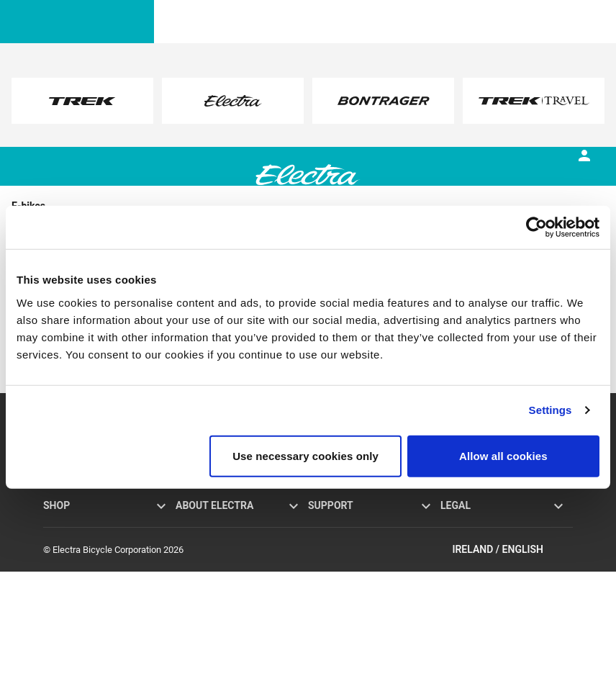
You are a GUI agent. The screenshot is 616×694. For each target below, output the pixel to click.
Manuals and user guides (359, 555)
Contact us (330, 571)
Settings (551, 410)
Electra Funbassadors (219, 571)
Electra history (204, 523)
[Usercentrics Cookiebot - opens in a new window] (536, 227)
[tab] (141, 186)
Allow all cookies (503, 455)
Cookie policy (467, 539)
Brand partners (205, 555)
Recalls (455, 555)
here (205, 115)
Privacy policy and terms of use (503, 523)
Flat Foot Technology (218, 539)
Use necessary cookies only (305, 455)
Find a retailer (71, 571)
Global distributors (345, 602)
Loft (51, 539)
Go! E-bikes (65, 523)
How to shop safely (346, 618)
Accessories (68, 555)
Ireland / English (512, 671)
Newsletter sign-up (346, 586)
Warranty (326, 523)
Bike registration (341, 539)
